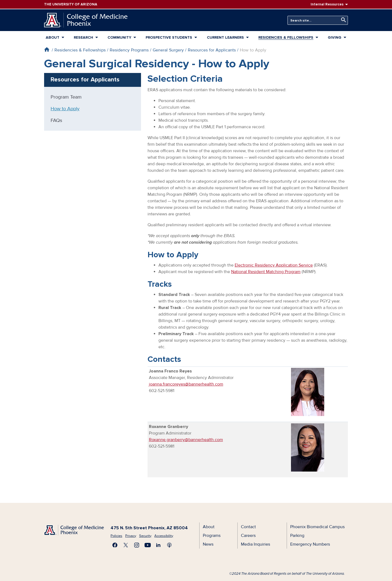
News (208, 544)
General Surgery (168, 50)
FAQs (56, 120)
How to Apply (65, 109)
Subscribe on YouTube (148, 545)
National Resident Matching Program (266, 272)
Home (47, 49)
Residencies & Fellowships (286, 37)
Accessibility (164, 536)
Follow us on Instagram (137, 545)
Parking (297, 536)
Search (342, 20)
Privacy (131, 536)
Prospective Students (169, 37)
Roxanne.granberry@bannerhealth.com (186, 440)
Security (145, 536)
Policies (116, 536)
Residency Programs (129, 50)
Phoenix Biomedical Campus (317, 527)
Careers (248, 536)
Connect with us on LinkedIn (158, 545)
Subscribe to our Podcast (169, 545)
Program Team (66, 97)
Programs (212, 536)
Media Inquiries (255, 544)
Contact (248, 527)
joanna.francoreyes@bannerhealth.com (186, 384)
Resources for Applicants (212, 50)
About (53, 37)
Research (83, 37)
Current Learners (225, 37)
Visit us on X (126, 545)
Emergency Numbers (310, 544)
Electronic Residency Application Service (274, 265)
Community (119, 37)
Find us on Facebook (115, 545)
